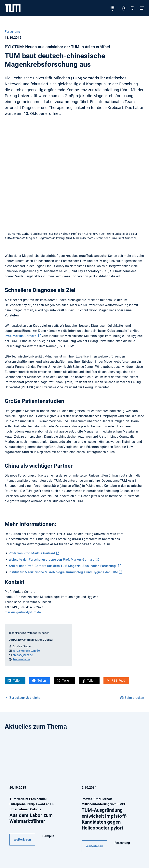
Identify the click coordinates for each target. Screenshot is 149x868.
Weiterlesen (22, 839)
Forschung (12, 32)
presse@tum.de (23, 655)
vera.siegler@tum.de (26, 651)
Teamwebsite (21, 659)
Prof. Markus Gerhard (21, 336)
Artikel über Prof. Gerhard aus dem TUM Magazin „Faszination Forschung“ (63, 566)
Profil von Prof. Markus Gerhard (32, 553)
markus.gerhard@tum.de (23, 612)
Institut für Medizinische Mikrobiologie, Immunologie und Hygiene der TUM (63, 572)
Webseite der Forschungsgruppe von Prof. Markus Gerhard (52, 560)
